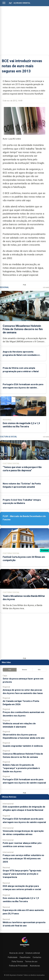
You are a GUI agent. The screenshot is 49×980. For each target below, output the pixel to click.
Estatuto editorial (33, 953)
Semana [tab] (24, 670)
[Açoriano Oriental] (25, 947)
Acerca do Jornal (16, 953)
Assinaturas (35, 966)
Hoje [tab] (10, 670)
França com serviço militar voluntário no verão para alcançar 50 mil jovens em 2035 (23, 858)
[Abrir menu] (4, 3)
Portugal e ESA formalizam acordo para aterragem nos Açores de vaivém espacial (23, 388)
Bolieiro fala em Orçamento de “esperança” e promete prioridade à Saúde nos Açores (21, 768)
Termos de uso (31, 962)
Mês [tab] (39, 670)
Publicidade (13, 957)
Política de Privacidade (18, 966)
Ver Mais (46, 288)
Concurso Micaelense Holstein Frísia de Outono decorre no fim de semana (23, 329)
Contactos (37, 957)
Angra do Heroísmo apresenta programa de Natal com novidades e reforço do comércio (21, 355)
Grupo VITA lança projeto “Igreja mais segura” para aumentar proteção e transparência (22, 874)
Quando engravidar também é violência (23, 746)
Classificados (25, 957)
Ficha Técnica (17, 962)
